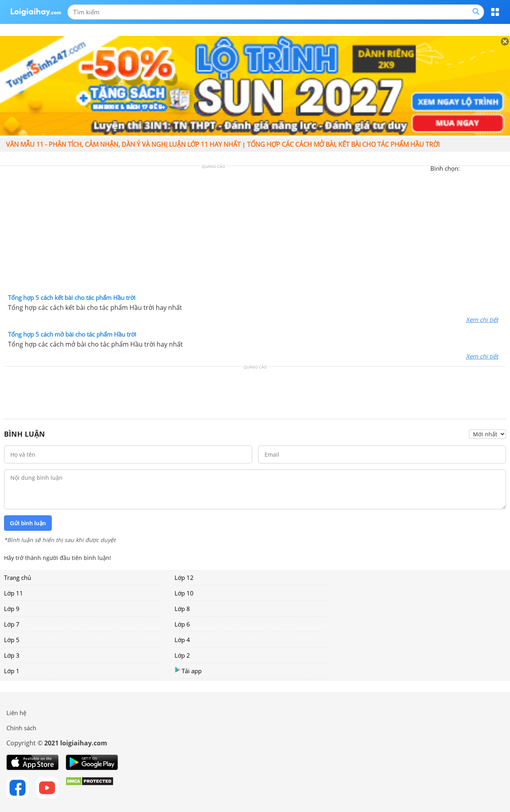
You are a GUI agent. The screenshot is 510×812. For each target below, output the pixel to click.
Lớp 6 (182, 624)
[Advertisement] (255, 232)
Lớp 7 (12, 624)
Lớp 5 (12, 640)
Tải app (188, 671)
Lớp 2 (182, 655)
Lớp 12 (184, 577)
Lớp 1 (12, 671)
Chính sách (21, 728)
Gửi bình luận (28, 523)
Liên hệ (16, 713)
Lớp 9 (12, 609)
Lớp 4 (182, 640)
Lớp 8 (182, 609)
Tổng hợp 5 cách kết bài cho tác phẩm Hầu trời (72, 298)
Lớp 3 (12, 655)
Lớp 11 (14, 593)
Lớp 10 (184, 593)
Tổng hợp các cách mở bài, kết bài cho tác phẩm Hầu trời (343, 144)
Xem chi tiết (482, 319)
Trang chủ (18, 577)
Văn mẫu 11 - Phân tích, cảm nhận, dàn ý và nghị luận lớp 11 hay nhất (123, 144)
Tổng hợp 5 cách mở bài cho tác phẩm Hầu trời (72, 334)
